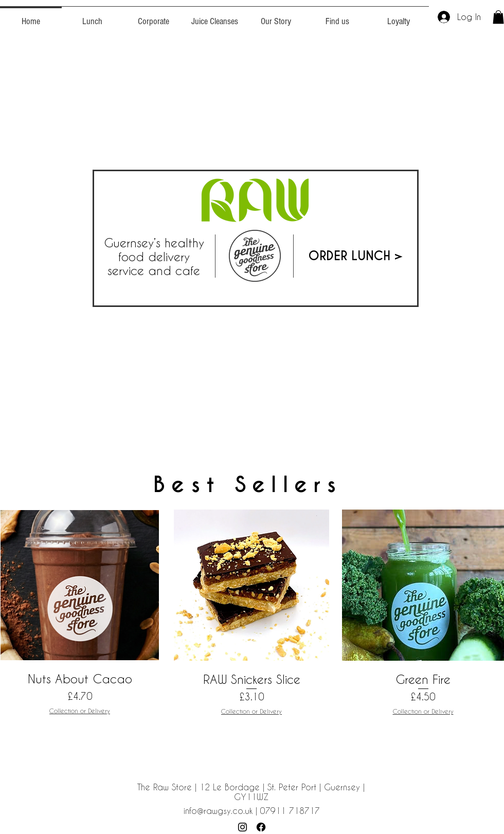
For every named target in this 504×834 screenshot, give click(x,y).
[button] (498, 17)
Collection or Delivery (80, 711)
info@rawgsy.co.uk (218, 811)
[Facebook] (261, 827)
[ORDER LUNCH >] (356, 256)
